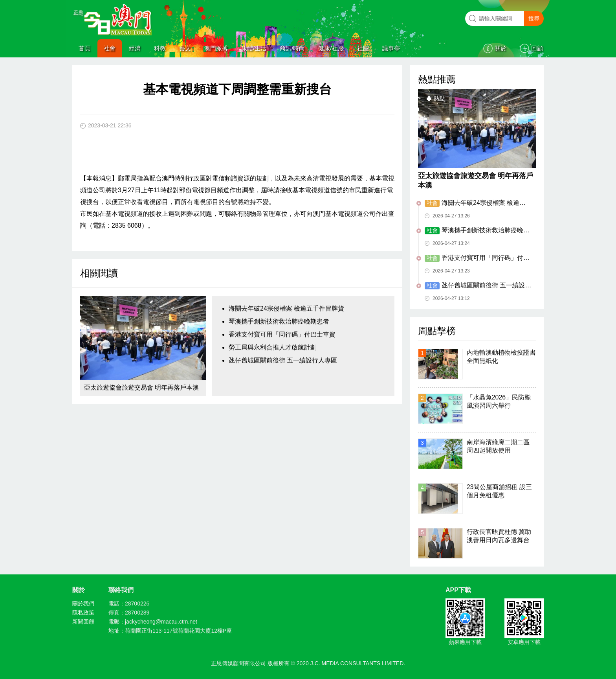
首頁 (84, 48)
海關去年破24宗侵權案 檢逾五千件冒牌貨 (286, 308)
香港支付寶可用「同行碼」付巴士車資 (282, 334)
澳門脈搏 (216, 48)
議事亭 (391, 48)
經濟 (135, 48)
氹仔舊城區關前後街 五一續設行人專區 (283, 360)
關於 (500, 48)
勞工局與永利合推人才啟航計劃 (273, 347)
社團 (363, 48)
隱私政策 (83, 613)
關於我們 (83, 604)
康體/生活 (254, 48)
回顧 (537, 48)
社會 (110, 48)
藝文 (185, 48)
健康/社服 (331, 48)
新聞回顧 (83, 622)
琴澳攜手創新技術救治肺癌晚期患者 (279, 321)
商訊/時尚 (292, 48)
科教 (160, 48)
